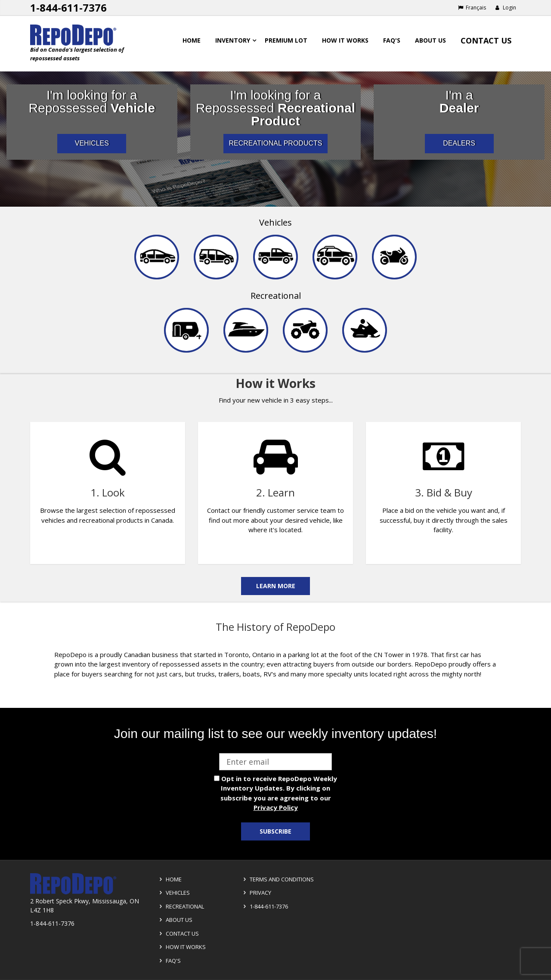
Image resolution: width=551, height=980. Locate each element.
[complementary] (275, 488)
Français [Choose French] (472, 8)
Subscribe (275, 831)
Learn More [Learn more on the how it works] (276, 586)
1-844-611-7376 (264, 906)
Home (192, 40)
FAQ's (392, 40)
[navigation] (275, 290)
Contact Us (486, 40)
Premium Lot (286, 40)
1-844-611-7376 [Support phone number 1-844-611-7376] (68, 8)
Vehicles (275, 222)
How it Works (181, 947)
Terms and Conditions (277, 879)
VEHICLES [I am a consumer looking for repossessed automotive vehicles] (92, 143)
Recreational (276, 296)
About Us (430, 40)
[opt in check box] (217, 778)
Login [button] (506, 8)
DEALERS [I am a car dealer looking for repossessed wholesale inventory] (459, 143)
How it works (345, 40)
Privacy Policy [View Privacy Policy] (276, 807)
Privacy (256, 893)
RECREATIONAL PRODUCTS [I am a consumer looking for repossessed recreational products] (276, 143)
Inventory (233, 40)
